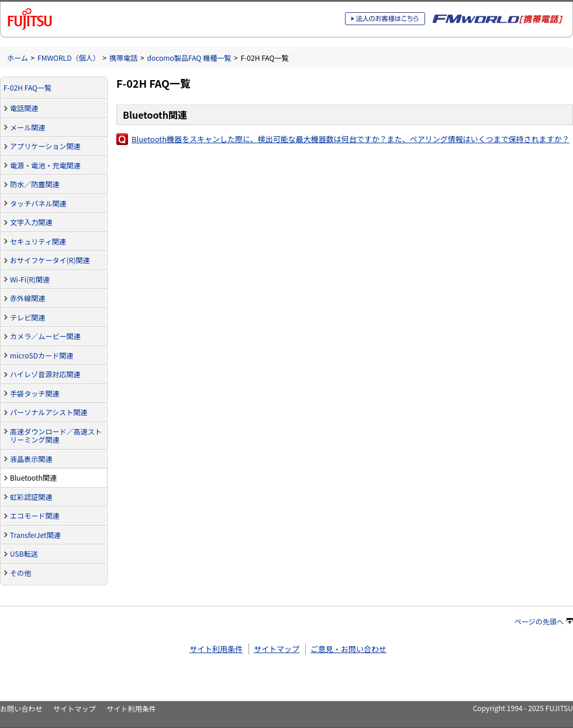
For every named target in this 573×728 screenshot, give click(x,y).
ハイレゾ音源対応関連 (45, 374)
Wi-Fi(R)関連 (30, 279)
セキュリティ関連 (38, 241)
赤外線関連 (27, 298)
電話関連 (24, 108)
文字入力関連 (31, 222)
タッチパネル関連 (38, 203)
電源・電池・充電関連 (45, 165)
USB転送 (24, 553)
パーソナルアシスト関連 (49, 412)
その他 (20, 573)
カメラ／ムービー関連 (45, 336)
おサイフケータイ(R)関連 (50, 260)
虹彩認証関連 (31, 497)
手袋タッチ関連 (35, 393)
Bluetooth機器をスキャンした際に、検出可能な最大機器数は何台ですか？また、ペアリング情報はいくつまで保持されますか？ (351, 139)
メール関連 (27, 127)
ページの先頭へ (544, 621)
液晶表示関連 (31, 459)
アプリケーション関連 (45, 146)
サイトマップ (277, 649)
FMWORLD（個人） (69, 58)
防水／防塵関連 (35, 184)
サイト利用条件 (216, 649)
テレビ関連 (27, 317)
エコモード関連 (35, 515)
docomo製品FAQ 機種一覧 (189, 58)
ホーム (18, 58)
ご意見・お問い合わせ (348, 649)
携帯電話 (123, 58)
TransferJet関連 (35, 535)
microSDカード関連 (42, 355)
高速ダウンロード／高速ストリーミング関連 (56, 436)
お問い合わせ (21, 708)
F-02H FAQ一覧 (27, 87)
